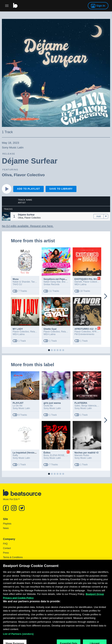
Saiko (77, 406)
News (6, 528)
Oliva (7, 175)
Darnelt (78, 282)
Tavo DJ (35, 282)
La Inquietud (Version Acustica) (30, 453)
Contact (7, 548)
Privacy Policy (10, 562)
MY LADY (18, 329)
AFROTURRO (99, 332)
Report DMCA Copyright (15, 566)
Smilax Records (51, 284)
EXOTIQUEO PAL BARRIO (89, 279)
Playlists (7, 524)
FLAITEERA (81, 403)
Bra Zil (65, 282)
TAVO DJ (17, 284)
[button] (6, 216)
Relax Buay (36, 332)
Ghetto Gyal (50, 329)
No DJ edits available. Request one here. (28, 226)
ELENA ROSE (57, 455)
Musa (16, 279)
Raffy (15, 455)
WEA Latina (80, 284)
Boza (46, 455)
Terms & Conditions (13, 557)
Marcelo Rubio (82, 455)
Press (6, 553)
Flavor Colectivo (29, 175)
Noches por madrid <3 (86, 453)
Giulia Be (48, 406)
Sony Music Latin (21, 408)
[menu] (106, 216)
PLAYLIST (18, 403)
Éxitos (47, 453)
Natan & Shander (21, 282)
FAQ (5, 544)
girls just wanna (52, 403)
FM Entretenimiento (84, 334)
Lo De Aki (17, 406)
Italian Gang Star (52, 282)
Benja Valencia (89, 406)
